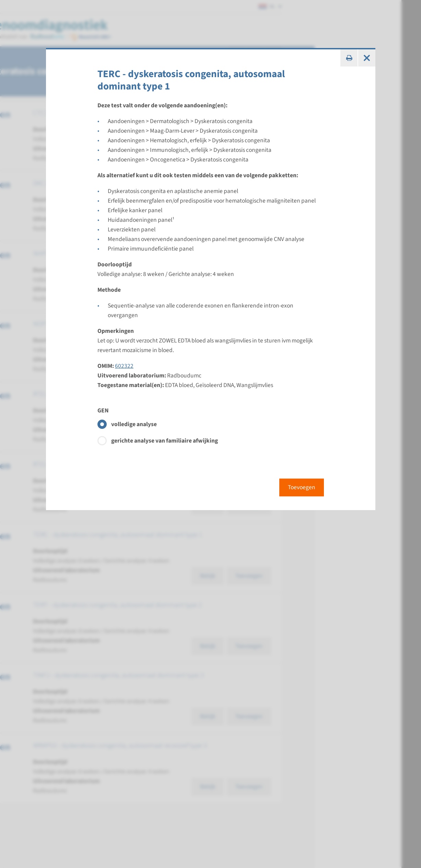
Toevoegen (302, 487)
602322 (124, 366)
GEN (103, 411)
